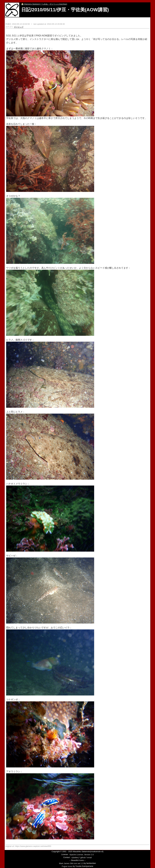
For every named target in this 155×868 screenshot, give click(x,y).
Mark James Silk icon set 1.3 (71, 863)
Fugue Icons (67, 866)
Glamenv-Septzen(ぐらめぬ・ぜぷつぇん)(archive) (44, 4)
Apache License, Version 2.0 (82, 855)
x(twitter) (75, 858)
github (83, 858)
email (89, 858)
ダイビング (19, 27)
